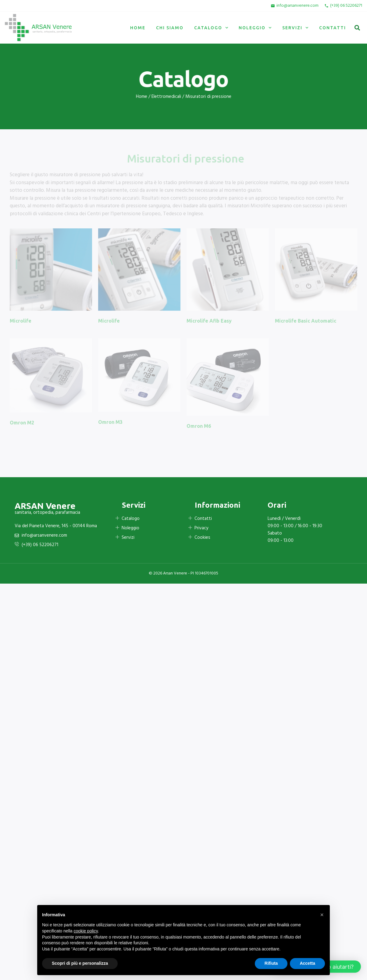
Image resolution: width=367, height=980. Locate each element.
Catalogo (211, 28)
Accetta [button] (307, 963)
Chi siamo (170, 28)
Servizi (295, 28)
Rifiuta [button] (271, 963)
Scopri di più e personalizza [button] (80, 963)
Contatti (333, 28)
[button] (357, 28)
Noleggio (255, 28)
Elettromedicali (166, 97)
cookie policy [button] (86, 931)
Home (138, 28)
